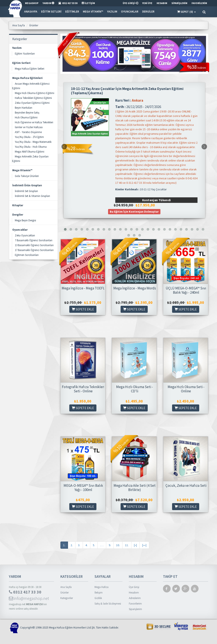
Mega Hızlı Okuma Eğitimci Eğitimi (35, 93)
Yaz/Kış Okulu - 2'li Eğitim (29, 137)
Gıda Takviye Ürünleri (27, 176)
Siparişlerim (135, 609)
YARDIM (48, 3)
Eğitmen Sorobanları (27, 255)
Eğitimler (72, 12)
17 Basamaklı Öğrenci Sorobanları (34, 250)
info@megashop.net (29, 598)
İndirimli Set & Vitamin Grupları (32, 196)
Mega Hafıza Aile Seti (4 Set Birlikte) (135, 488)
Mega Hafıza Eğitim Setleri (30, 69)
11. (127, 545)
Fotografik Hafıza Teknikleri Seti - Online (83, 389)
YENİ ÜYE (147, 3)
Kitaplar (18, 205)
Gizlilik (98, 598)
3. (79, 545)
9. (110, 545)
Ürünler (65, 593)
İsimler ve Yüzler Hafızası (29, 127)
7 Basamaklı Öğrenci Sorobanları (34, 240)
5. (94, 545)
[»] (135, 545)
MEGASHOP (32, 3)
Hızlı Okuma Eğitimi (26, 117)
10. (118, 545)
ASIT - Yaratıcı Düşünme (28, 132)
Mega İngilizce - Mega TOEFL (83, 288)
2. (72, 545)
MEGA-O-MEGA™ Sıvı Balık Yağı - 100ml (83, 488)
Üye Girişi (134, 587)
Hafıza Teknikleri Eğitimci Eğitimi (33, 98)
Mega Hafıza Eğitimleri (27, 78)
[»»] (144, 545)
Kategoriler (67, 598)
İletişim (99, 593)
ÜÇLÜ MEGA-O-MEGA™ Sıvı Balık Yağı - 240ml (186, 290)
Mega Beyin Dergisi (25, 220)
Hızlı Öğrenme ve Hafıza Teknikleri (34, 122)
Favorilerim (135, 604)
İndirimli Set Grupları (26, 191)
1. (64, 545)
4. (86, 545)
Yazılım (112, 12)
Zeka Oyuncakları (25, 235)
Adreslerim (135, 598)
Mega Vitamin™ (93, 12)
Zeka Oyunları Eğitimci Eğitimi (32, 103)
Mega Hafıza (102, 587)
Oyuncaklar (130, 12)
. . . (102, 545)
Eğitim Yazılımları (25, 54)
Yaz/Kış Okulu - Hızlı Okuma (31, 147)
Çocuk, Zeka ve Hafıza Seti (186, 485)
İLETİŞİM (88, 3)
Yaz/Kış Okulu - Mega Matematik (33, 142)
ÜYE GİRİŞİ (130, 3)
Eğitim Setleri (51, 12)
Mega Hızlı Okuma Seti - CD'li (135, 389)
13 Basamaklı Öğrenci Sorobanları (34, 245)
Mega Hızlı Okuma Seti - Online (186, 389)
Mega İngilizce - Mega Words (135, 288)
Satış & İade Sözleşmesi (108, 604)
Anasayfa (31, 12)
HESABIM (162, 3)
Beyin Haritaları (24, 108)
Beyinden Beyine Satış (27, 113)
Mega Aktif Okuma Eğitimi (30, 152)
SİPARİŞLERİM (179, 3)
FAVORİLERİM (199, 3)
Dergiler (148, 12)
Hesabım (134, 593)
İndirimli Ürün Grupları (27, 185)
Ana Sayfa (66, 587)
